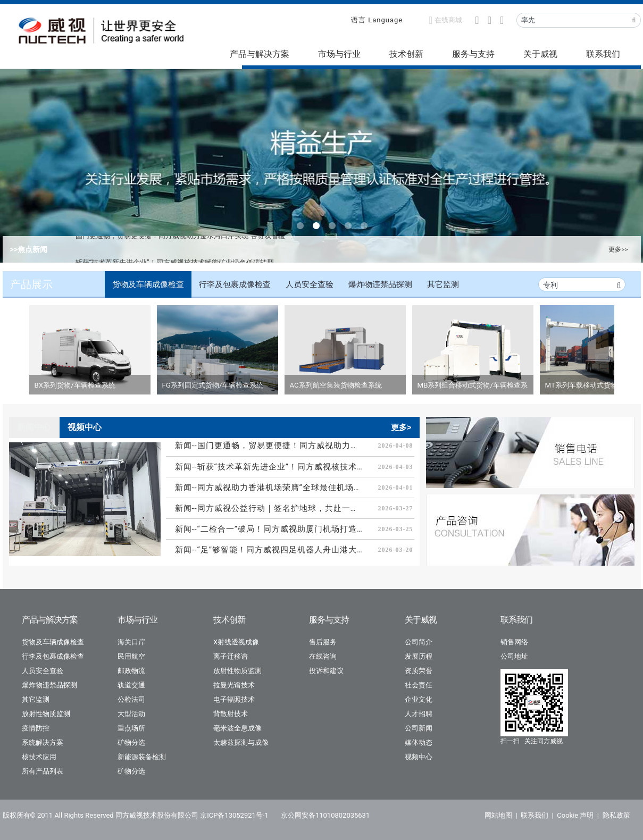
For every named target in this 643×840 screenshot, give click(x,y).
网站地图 (498, 815)
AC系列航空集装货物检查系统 (336, 385)
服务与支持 (473, 54)
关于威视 (540, 54)
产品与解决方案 (260, 54)
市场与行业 (339, 54)
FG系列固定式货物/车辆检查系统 (213, 385)
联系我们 (603, 54)
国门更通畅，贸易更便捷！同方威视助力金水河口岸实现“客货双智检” (182, 249)
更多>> (618, 249)
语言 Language (377, 20)
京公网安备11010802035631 (325, 815)
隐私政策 (616, 815)
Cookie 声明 (575, 815)
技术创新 (406, 54)
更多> (401, 427)
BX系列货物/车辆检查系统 (75, 385)
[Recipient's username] (572, 20)
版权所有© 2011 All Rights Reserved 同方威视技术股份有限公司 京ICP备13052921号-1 (136, 815)
